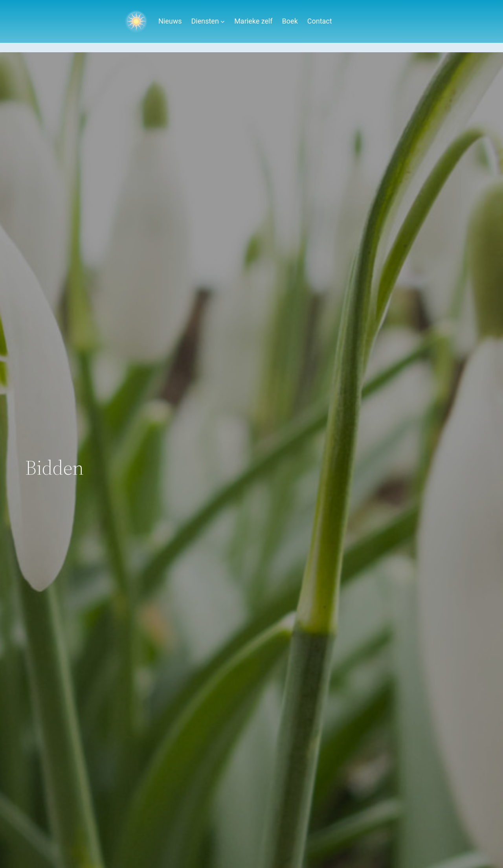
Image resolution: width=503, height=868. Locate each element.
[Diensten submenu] (223, 21)
